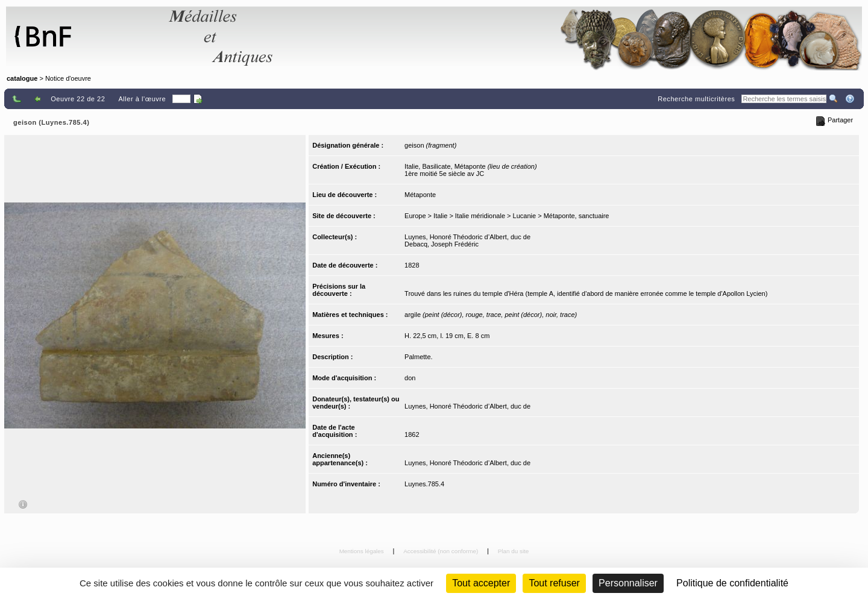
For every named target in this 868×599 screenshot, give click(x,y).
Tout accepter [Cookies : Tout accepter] (481, 583)
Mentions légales (363, 551)
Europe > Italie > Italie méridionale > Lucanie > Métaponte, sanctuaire (507, 216)
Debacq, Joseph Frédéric (442, 244)
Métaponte (420, 195)
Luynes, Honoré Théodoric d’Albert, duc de (467, 237)
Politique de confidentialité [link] (732, 583)
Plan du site (514, 551)
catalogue (22, 78)
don (410, 378)
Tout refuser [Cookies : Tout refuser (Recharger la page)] (554, 583)
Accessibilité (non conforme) (442, 551)
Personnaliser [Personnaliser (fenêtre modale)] (628, 583)
